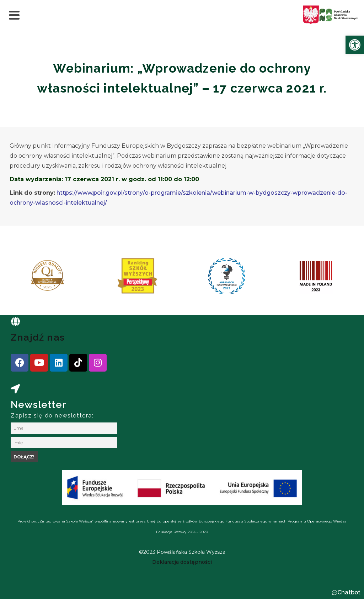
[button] (346, 593)
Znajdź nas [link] (38, 337)
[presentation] (28, 278)
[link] (355, 45)
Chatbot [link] (349, 592)
